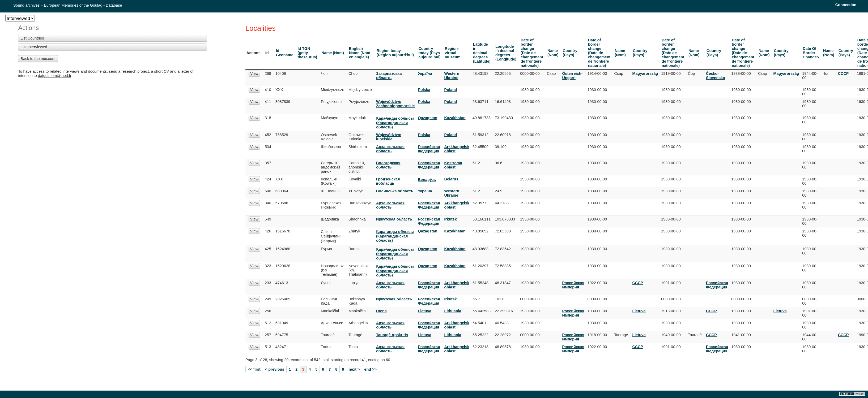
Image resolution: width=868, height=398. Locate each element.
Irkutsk (451, 219)
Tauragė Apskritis (392, 335)
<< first (254, 369)
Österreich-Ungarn (572, 76)
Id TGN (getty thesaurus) (307, 53)
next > (354, 369)
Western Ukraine (452, 76)
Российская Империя (573, 285)
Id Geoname (285, 53)
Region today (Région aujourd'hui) (395, 53)
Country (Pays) (570, 53)
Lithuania (453, 311)
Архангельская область (390, 149)
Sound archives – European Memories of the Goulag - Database (68, 5)
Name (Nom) (333, 53)
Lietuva (424, 311)
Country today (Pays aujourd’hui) (429, 53)
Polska (424, 90)
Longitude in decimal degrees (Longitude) (506, 53)
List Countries (32, 38)
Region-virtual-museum (453, 53)
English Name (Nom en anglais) (360, 53)
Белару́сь (427, 180)
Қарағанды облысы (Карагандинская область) (395, 123)
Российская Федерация (429, 149)
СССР (843, 73)
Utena (381, 311)
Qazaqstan (427, 118)
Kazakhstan (455, 118)
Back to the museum (38, 59)
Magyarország (645, 73)
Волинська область (395, 191)
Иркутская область (394, 219)
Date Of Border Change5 (811, 53)
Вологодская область (388, 165)
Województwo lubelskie (389, 137)
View (254, 73)
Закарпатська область (389, 76)
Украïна (425, 73)
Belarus (451, 179)
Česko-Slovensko (716, 76)
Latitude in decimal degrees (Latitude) (482, 53)
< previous (275, 369)
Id (267, 53)
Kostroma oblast (453, 165)
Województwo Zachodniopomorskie (395, 104)
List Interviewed (34, 47)
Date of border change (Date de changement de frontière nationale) (532, 53)
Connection (846, 5)
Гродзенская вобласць (388, 181)
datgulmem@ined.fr (55, 76)
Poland (451, 90)
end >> (370, 369)
